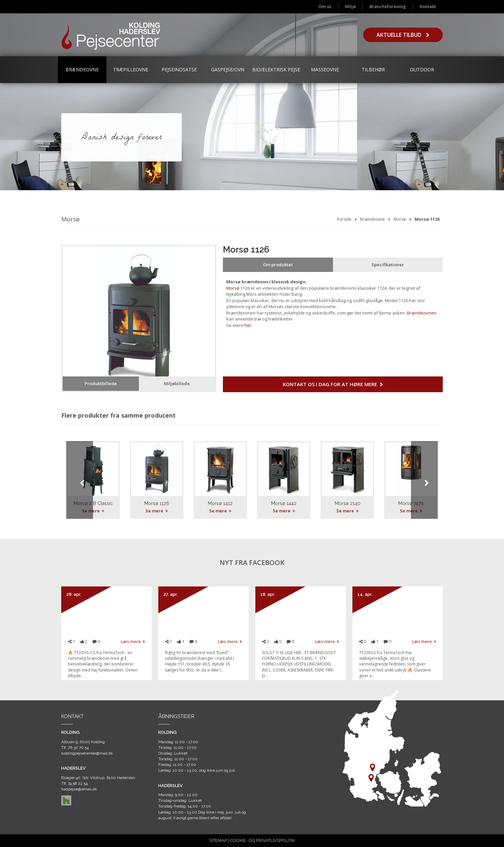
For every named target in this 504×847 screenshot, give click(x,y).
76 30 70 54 (78, 748)
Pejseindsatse (179, 69)
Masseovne (325, 69)
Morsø (400, 219)
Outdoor (422, 69)
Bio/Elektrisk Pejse (276, 69)
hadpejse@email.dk (79, 789)
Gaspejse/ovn (228, 69)
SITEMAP (218, 840)
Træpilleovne (131, 69)
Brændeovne (82, 69)
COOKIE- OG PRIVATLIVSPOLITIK (263, 840)
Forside (344, 219)
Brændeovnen (421, 313)
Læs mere (133, 641)
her (248, 325)
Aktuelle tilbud (403, 35)
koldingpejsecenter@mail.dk (87, 753)
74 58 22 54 (78, 783)
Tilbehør (373, 69)
